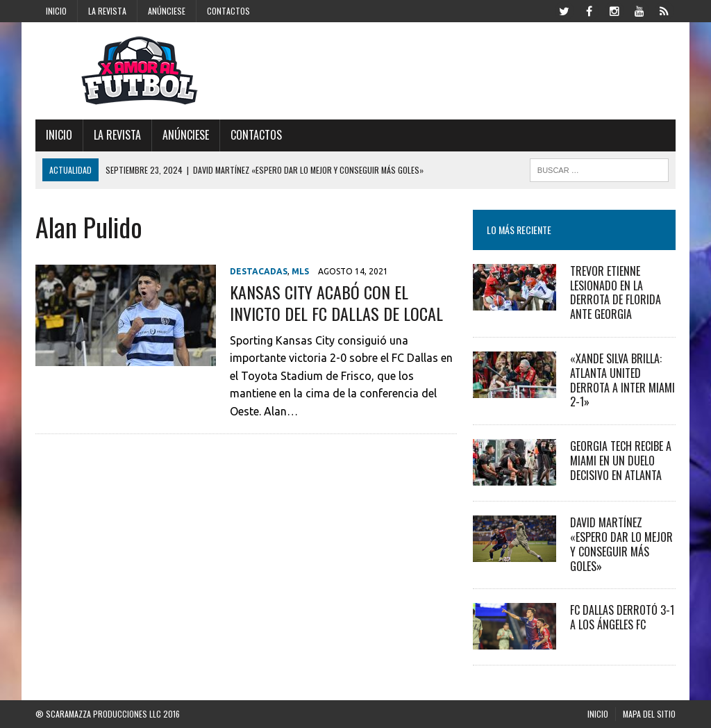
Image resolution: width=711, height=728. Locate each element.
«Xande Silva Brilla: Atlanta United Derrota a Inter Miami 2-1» (622, 380)
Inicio (56, 11)
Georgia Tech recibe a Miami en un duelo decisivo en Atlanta (621, 461)
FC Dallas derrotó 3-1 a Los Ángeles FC (622, 617)
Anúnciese (167, 11)
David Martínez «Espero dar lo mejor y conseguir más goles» (621, 544)
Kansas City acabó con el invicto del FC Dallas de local (336, 303)
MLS (300, 271)
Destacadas (259, 271)
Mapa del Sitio (649, 714)
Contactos (228, 11)
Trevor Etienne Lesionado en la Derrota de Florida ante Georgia (616, 292)
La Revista (107, 11)
